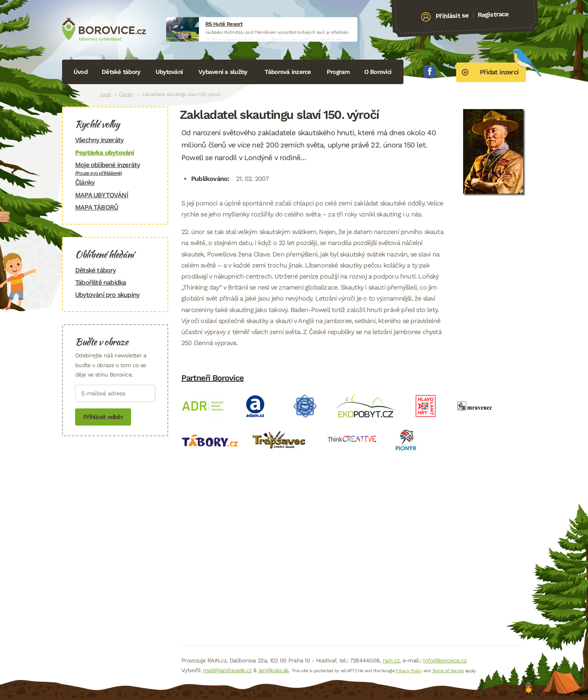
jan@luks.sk (273, 670)
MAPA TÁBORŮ (97, 207)
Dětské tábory (121, 72)
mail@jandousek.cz (227, 670)
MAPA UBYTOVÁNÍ (102, 195)
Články (126, 94)
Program (338, 72)
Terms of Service (448, 671)
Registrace (493, 14)
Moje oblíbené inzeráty (115, 168)
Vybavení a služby (223, 72)
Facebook (430, 71)
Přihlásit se (452, 16)
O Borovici (378, 72)
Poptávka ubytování (105, 153)
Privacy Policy (409, 671)
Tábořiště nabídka (100, 282)
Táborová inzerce (288, 72)
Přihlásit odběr (103, 417)
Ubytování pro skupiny (107, 295)
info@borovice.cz (445, 660)
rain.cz (391, 660)
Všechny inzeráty (99, 140)
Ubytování (169, 72)
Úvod (80, 72)
